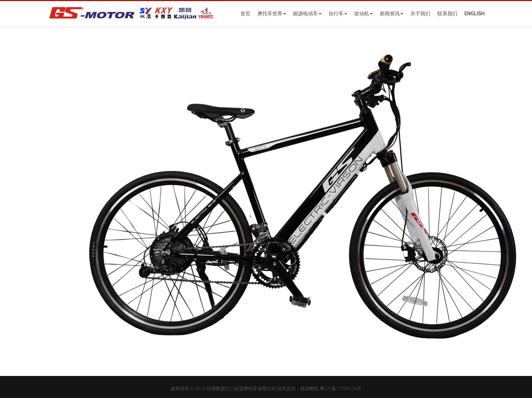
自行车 (338, 14)
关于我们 (420, 14)
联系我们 (447, 14)
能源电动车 (307, 14)
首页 (245, 14)
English (475, 14)
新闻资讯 (392, 14)
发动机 (363, 14)
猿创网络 (309, 389)
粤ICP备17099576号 (341, 389)
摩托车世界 (272, 14)
